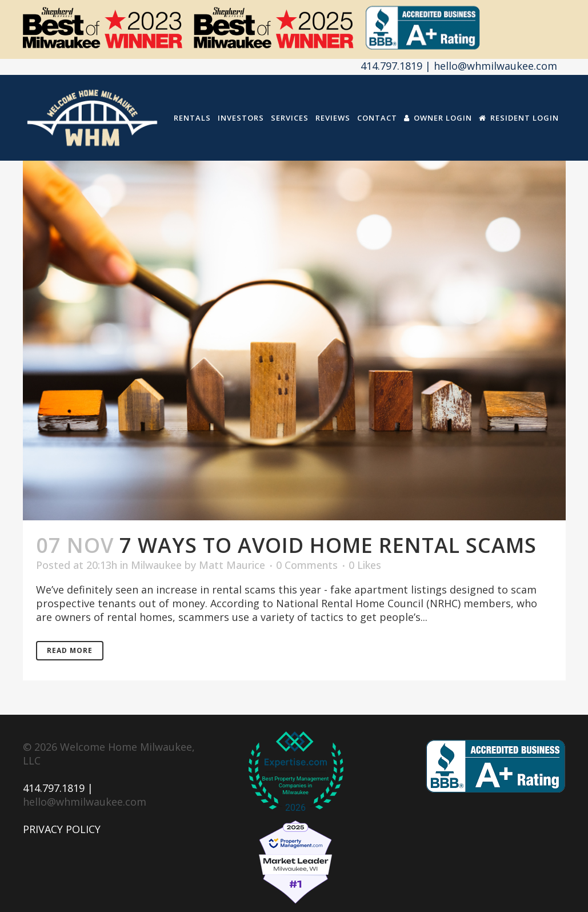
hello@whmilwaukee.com (85, 802)
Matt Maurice (232, 565)
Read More (70, 650)
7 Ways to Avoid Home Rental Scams (328, 545)
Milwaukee (156, 565)
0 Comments (307, 565)
